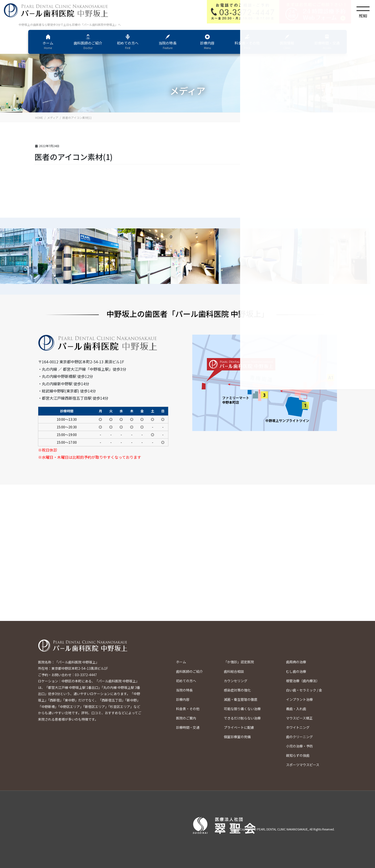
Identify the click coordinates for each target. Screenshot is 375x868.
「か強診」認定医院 (239, 662)
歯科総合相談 (234, 671)
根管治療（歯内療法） (303, 681)
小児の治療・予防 (299, 746)
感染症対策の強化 (237, 690)
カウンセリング (236, 681)
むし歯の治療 (296, 671)
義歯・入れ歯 (296, 709)
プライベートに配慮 (239, 727)
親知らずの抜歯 (298, 755)
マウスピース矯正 (299, 718)
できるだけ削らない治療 (242, 718)
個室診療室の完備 (237, 737)
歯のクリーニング (299, 737)
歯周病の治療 (296, 662)
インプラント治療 (299, 699)
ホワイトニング (298, 727)
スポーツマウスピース (303, 765)
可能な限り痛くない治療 (242, 709)
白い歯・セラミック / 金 (304, 690)
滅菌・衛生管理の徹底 (241, 699)
